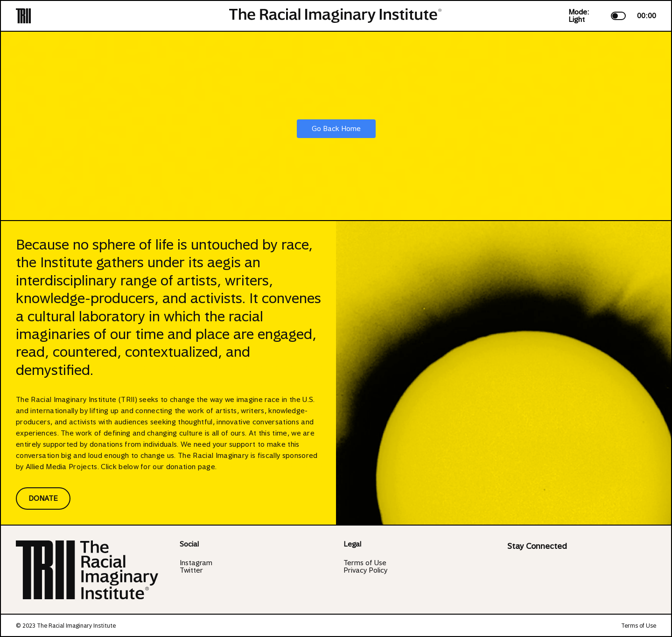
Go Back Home (336, 129)
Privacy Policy (365, 570)
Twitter (191, 570)
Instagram (196, 563)
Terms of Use (365, 563)
